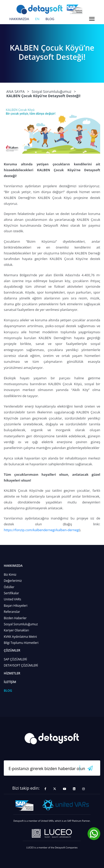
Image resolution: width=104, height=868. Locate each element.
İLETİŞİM (10, 682)
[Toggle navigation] (92, 19)
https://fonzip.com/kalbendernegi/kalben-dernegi (42, 530)
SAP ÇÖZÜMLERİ (15, 659)
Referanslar (12, 612)
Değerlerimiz (13, 581)
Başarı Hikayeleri (16, 606)
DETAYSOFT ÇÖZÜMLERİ (21, 665)
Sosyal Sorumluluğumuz (21, 624)
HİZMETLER (12, 673)
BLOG (50, 19)
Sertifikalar (11, 593)
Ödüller (9, 587)
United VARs (12, 599)
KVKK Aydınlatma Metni (20, 637)
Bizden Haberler (15, 618)
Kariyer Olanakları (16, 630)
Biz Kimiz (10, 575)
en (37, 19)
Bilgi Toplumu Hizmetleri (21, 643)
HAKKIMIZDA (19, 19)
